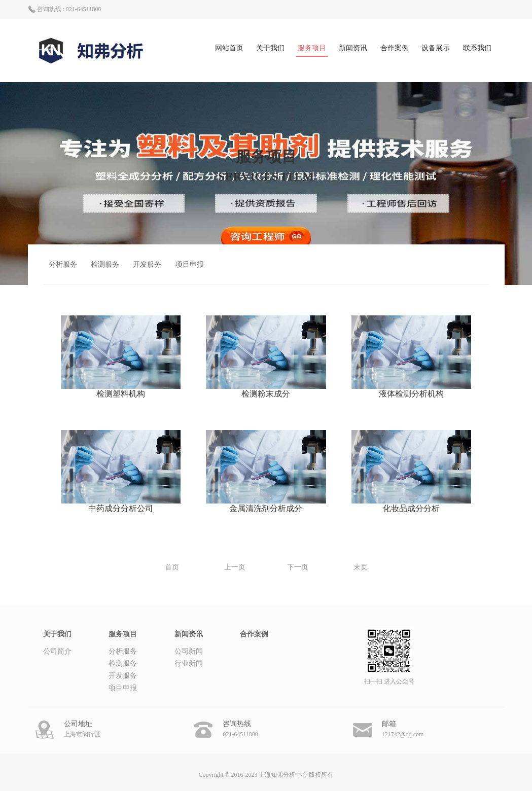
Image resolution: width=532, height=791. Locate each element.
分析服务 (63, 264)
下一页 (298, 567)
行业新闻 (189, 663)
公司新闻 (189, 651)
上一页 (235, 567)
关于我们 (270, 48)
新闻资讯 (353, 48)
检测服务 (105, 264)
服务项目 (312, 48)
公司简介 (57, 651)
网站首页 (229, 48)
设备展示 (436, 48)
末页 (361, 567)
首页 (172, 567)
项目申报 (190, 264)
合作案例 (395, 48)
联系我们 (477, 48)
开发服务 (147, 264)
